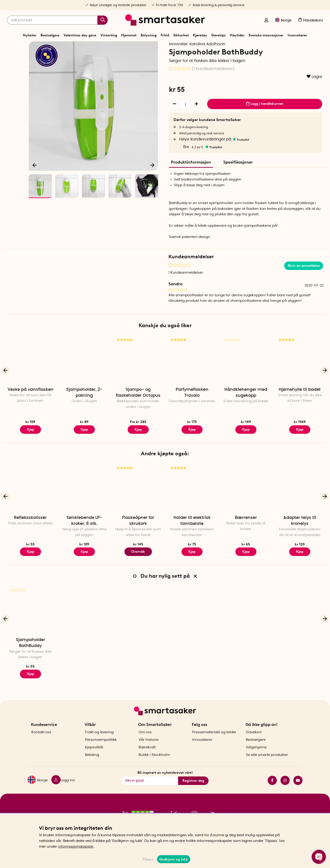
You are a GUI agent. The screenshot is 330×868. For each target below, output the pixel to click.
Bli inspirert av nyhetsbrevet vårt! (165, 780)
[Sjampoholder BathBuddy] (30, 626)
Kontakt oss (41, 740)
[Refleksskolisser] (30, 504)
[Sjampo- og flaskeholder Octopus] (138, 376)
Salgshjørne (256, 755)
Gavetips (219, 35)
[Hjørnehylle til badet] (300, 376)
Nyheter (30, 35)
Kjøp (30, 445)
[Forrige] (35, 180)
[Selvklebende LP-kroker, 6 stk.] (84, 504)
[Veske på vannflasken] (30, 376)
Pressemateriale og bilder (214, 740)
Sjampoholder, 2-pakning (84, 408)
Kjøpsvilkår (94, 755)
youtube (298, 788)
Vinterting (109, 35)
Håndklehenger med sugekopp (246, 408)
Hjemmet (129, 35)
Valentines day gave (80, 35)
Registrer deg (193, 789)
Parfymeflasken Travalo (192, 408)
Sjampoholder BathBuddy (30, 659)
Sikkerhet (181, 35)
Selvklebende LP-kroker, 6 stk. (84, 537)
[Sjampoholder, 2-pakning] (84, 376)
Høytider (237, 35)
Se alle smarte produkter (267, 763)
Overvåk (138, 567)
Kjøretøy (200, 35)
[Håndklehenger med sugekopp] (246, 376)
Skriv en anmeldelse (304, 281)
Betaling (92, 763)
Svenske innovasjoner (266, 35)
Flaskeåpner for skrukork (138, 537)
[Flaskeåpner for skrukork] (138, 504)
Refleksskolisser (30, 534)
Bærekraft (147, 755)
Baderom (146, 47)
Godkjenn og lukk (174, 859)
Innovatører (297, 35)
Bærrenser (246, 534)
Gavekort (254, 740)
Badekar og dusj (167, 47)
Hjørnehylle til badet (300, 405)
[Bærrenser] (246, 504)
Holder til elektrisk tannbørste (192, 537)
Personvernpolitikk (101, 748)
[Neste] (152, 180)
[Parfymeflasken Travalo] (192, 376)
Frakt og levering (99, 740)
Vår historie (148, 748)
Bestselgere (50, 35)
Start (117, 47)
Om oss (145, 740)
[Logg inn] (266, 21)
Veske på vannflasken (30, 405)
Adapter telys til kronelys (300, 537)
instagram (285, 788)
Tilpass (148, 859)
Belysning (149, 35)
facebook (272, 788)
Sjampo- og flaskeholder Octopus (138, 408)
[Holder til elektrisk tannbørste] (192, 504)
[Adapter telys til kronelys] (300, 504)
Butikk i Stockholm (154, 763)
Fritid (165, 35)
